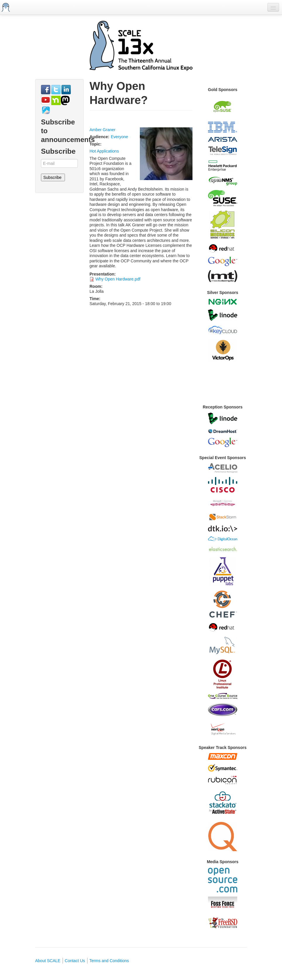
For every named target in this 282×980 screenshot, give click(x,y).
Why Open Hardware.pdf (118, 279)
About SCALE (48, 961)
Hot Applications (104, 151)
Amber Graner (103, 130)
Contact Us (75, 961)
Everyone (119, 137)
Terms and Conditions (109, 961)
